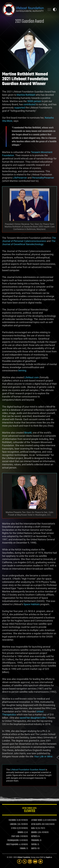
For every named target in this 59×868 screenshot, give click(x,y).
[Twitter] (25, 861)
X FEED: (14, 828)
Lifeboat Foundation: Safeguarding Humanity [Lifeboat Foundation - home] (23, 9)
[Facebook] (19, 861)
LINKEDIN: (13, 824)
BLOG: (33, 828)
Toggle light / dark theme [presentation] (55, 9)
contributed (29, 104)
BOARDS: (34, 832)
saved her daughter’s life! (33, 718)
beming (22, 370)
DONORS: (21, 832)
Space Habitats (32, 604)
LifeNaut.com (32, 377)
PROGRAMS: (35, 840)
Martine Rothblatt (26, 95)
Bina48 (28, 433)
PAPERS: (34, 845)
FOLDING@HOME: (13, 840)
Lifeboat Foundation (24, 857)
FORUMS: (23, 849)
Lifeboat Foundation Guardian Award (28, 770)
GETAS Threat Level (29, 810)
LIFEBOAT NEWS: (37, 820)
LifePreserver (20, 178)
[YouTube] (35, 861)
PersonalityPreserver (43, 178)
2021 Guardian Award (30, 21)
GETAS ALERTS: (36, 824)
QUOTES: (34, 849)
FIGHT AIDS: (15, 836)
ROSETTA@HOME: (12, 845)
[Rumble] (40, 861)
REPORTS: (35, 836)
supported (20, 108)
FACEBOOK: (12, 820)
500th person (34, 101)
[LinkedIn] (30, 861)
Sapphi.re (49, 857)
